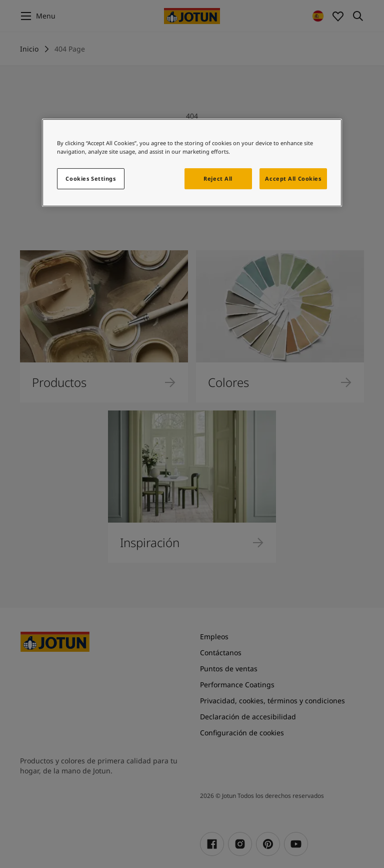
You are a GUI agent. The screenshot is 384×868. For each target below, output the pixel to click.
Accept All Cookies (293, 178)
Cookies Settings (90, 178)
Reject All (218, 178)
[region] (192, 163)
